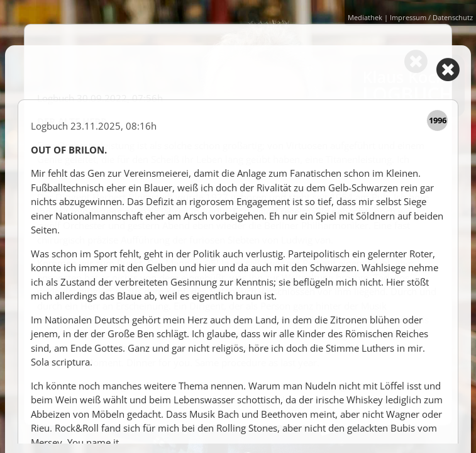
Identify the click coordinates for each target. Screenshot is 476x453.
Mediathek (365, 16)
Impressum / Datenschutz (431, 16)
